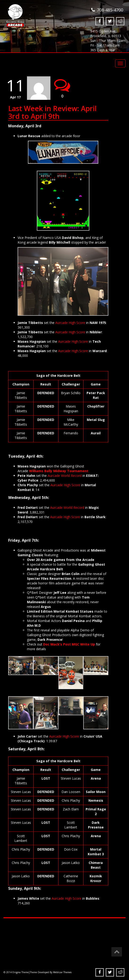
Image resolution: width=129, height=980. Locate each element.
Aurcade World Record (65, 475)
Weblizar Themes (62, 972)
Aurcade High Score (70, 322)
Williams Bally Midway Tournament (59, 471)
